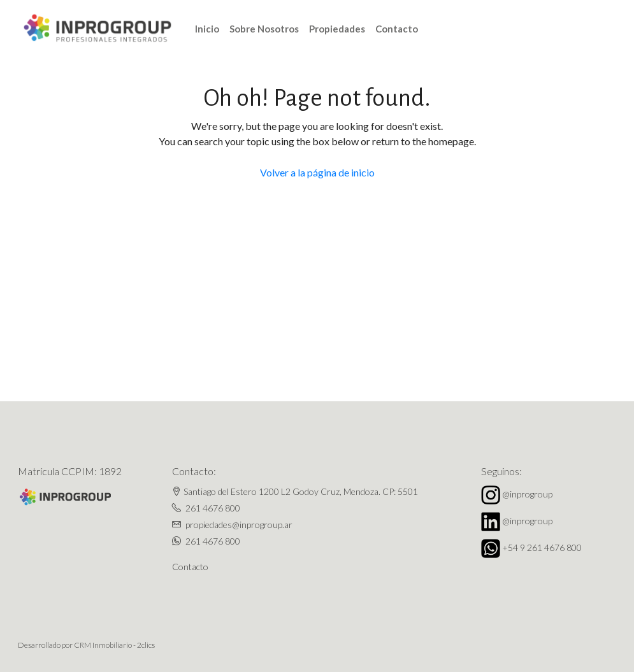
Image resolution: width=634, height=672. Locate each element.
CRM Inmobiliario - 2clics (114, 645)
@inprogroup (527, 494)
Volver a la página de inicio (317, 172)
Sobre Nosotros (264, 29)
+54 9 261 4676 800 (542, 547)
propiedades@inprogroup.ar (239, 525)
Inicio (207, 29)
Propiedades (337, 29)
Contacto (397, 29)
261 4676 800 (213, 508)
